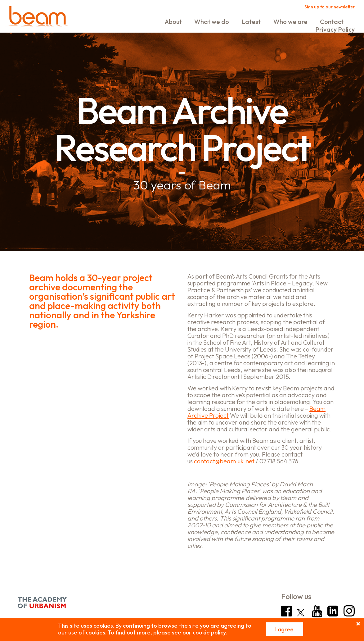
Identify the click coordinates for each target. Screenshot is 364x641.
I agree (284, 629)
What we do (212, 22)
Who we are (290, 22)
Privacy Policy (335, 29)
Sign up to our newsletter (330, 7)
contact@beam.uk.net (224, 461)
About (173, 22)
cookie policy (209, 632)
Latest (251, 22)
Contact (332, 22)
